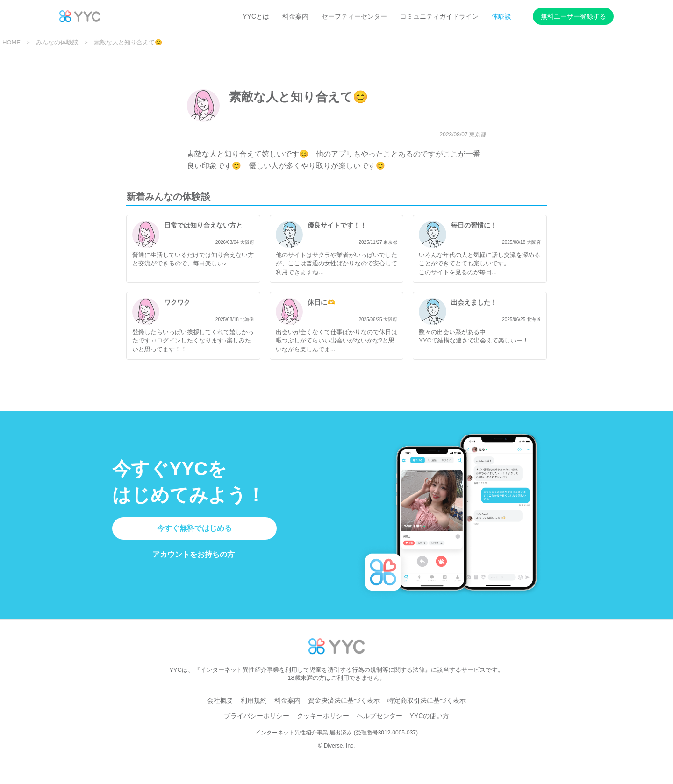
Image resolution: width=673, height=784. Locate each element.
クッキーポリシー (323, 727)
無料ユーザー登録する (573, 16)
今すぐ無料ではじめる (194, 539)
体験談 (501, 16)
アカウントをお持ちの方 (193, 566)
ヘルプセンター (379, 727)
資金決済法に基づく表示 (344, 711)
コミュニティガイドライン (439, 16)
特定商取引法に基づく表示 (427, 711)
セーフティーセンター (354, 16)
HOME (11, 42)
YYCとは (256, 16)
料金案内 (295, 16)
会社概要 (220, 711)
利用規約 (254, 711)
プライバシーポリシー (257, 727)
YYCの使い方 (430, 727)
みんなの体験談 (57, 42)
